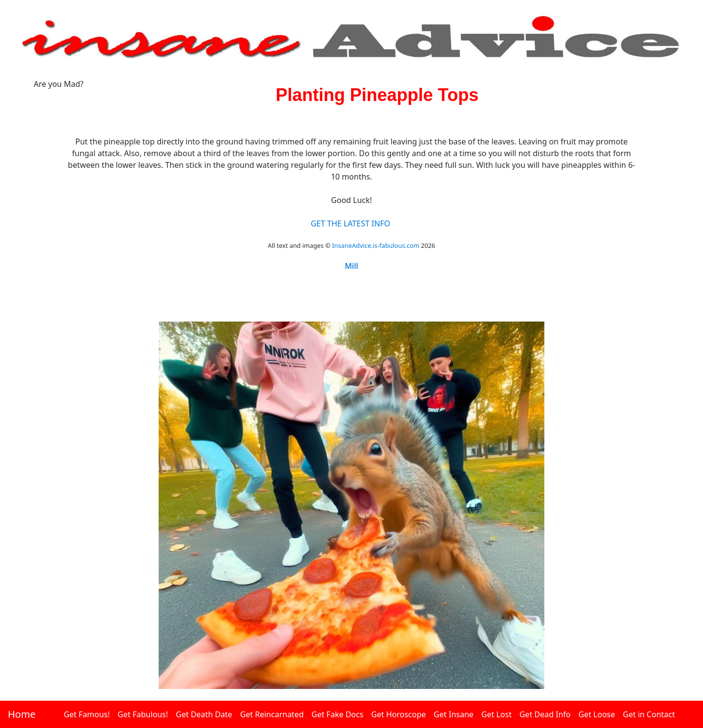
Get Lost (496, 714)
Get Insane (453, 714)
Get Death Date (204, 714)
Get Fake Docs (337, 714)
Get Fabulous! (143, 714)
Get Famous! (86, 714)
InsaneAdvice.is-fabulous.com (376, 245)
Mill (351, 266)
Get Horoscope (398, 714)
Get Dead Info (545, 714)
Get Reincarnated (272, 714)
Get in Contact (649, 714)
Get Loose (597, 714)
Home (22, 714)
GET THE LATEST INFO (350, 223)
